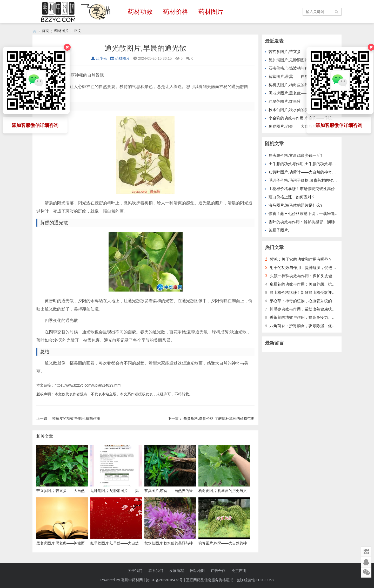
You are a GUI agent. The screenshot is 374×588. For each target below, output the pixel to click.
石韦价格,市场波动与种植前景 (294, 68)
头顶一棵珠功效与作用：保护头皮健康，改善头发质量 (317, 276)
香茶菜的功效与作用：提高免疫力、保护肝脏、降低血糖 (318, 317)
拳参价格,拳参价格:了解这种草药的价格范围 (219, 418)
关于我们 (135, 571)
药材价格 (176, 12)
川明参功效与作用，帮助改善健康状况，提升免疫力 (314, 309)
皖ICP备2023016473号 (164, 580)
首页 (45, 31)
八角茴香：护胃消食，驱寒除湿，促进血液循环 (310, 326)
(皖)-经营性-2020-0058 (255, 580)
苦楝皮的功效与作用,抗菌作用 (76, 418)
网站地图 (197, 571)
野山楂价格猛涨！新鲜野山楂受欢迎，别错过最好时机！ (318, 292)
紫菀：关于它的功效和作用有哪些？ (301, 259)
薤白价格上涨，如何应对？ (292, 197)
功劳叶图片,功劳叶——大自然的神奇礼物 (304, 172)
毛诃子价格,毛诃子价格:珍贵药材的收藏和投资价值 (312, 180)
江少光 (99, 58)
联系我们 (156, 571)
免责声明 (239, 571)
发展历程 (177, 571)
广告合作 (218, 571)
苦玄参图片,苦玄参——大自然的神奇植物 (304, 52)
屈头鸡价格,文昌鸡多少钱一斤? (296, 155)
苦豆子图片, (279, 230)
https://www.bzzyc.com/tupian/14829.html (88, 385)
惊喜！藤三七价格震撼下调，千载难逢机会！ (308, 214)
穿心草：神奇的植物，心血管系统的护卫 (305, 301)
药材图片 (211, 12)
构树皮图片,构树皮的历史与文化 (296, 85)
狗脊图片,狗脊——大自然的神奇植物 (300, 126)
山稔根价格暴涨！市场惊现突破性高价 (302, 189)
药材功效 (140, 12)
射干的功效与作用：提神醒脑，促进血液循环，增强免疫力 (320, 268)
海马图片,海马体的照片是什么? (296, 205)
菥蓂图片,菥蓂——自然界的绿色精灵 (300, 76)
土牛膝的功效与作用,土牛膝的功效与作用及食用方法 (314, 164)
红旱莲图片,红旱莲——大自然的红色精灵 (304, 101)
